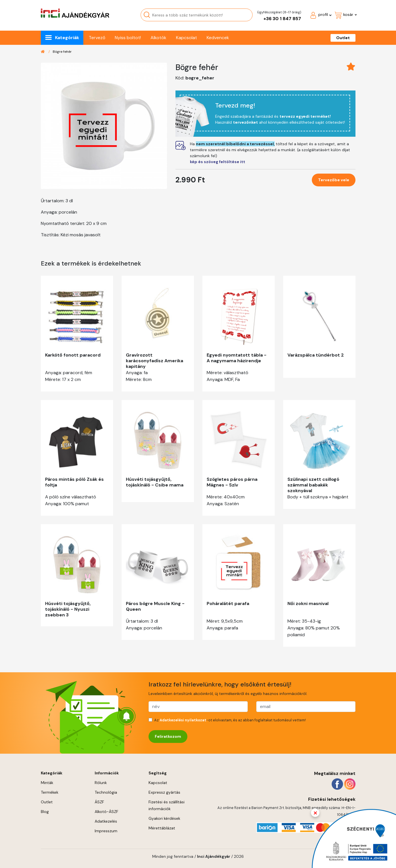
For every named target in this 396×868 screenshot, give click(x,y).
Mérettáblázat (162, 828)
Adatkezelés (106, 821)
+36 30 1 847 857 (282, 19)
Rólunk (101, 783)
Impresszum (106, 831)
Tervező (97, 38)
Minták (47, 783)
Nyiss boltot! (128, 38)
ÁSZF (99, 802)
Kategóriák (67, 38)
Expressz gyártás (164, 792)
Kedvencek (218, 38)
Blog (45, 812)
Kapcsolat (187, 38)
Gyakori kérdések (164, 818)
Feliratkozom (168, 736)
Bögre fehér (62, 52)
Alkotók (158, 38)
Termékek (50, 792)
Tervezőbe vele (334, 180)
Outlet (343, 38)
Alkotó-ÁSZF (106, 812)
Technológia (106, 792)
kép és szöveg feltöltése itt (218, 162)
